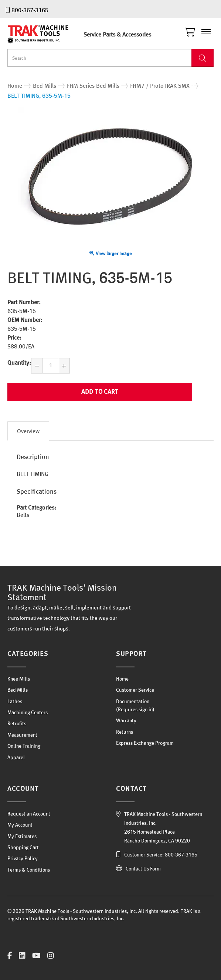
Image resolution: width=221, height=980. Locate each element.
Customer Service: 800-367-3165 (161, 855)
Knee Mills (19, 679)
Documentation (133, 701)
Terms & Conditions (29, 870)
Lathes (15, 701)
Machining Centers (28, 712)
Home (122, 679)
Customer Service (135, 690)
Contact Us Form (143, 869)
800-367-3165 (30, 10)
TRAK (44, 34)
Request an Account (29, 814)
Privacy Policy (23, 858)
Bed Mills (18, 690)
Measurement (22, 735)
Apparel (16, 757)
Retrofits (17, 723)
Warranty (126, 720)
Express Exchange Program (145, 743)
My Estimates (22, 836)
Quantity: (19, 362)
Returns (125, 732)
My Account (20, 825)
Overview (28, 431)
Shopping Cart (23, 847)
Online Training (24, 746)
